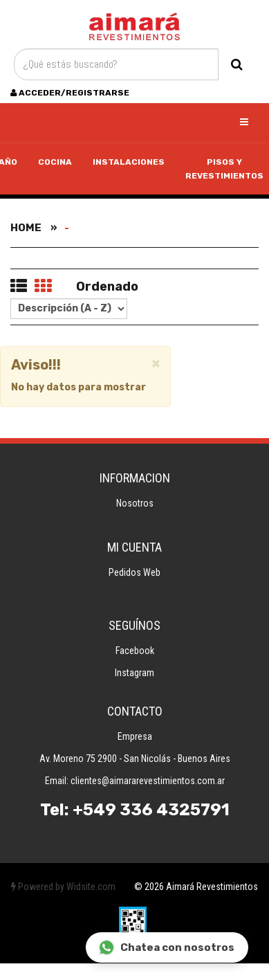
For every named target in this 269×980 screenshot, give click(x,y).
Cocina (55, 162)
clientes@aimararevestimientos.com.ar (148, 781)
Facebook (135, 651)
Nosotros (135, 503)
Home (26, 228)
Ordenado (107, 287)
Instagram (134, 673)
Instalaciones (129, 162)
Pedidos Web (134, 572)
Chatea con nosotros (166, 948)
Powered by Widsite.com (63, 887)
